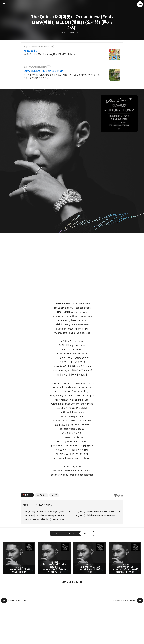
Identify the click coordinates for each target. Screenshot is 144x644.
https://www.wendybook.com (36, 47)
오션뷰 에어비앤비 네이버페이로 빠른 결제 (44, 71)
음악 (26, 544)
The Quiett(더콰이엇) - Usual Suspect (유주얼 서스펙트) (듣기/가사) (47, 555)
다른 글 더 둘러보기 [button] (71, 621)
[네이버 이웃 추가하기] (54, 534)
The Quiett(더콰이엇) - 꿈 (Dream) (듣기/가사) (44, 551)
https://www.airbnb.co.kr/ (35, 67)
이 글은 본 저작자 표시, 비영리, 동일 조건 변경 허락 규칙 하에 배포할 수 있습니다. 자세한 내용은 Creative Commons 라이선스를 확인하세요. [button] (119, 534)
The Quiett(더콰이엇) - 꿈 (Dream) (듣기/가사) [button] (19, 597)
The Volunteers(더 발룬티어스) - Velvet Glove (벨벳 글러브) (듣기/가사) (47, 559)
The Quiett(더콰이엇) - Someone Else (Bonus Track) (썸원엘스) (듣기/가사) (97, 555)
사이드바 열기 (4, 4)
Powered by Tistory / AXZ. (18, 640)
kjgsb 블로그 (4, 640)
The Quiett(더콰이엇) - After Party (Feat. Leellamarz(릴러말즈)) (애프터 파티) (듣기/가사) (97, 551)
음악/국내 (80, 32)
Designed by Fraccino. (128, 639)
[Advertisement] (72, 503)
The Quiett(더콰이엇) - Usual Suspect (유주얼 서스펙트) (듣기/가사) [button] (90, 597)
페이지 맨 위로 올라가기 (140, 640)
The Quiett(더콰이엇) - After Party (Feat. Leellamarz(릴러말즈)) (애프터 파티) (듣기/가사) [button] (54, 597)
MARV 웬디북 (30, 51)
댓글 (57, 573)
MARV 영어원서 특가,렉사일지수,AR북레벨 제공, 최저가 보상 (51, 54)
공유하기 (72, 573)
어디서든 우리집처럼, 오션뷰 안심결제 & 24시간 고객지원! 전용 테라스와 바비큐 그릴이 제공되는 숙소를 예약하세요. (63, 76)
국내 (32, 544)
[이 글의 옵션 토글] (32, 534)
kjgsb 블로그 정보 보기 (140, 4)
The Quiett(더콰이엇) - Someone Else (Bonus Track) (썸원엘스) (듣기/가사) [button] (125, 597)
